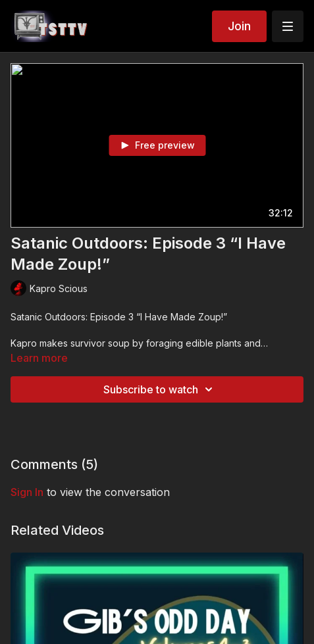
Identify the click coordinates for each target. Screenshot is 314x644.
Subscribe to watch (160, 389)
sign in (27, 492)
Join (239, 26)
